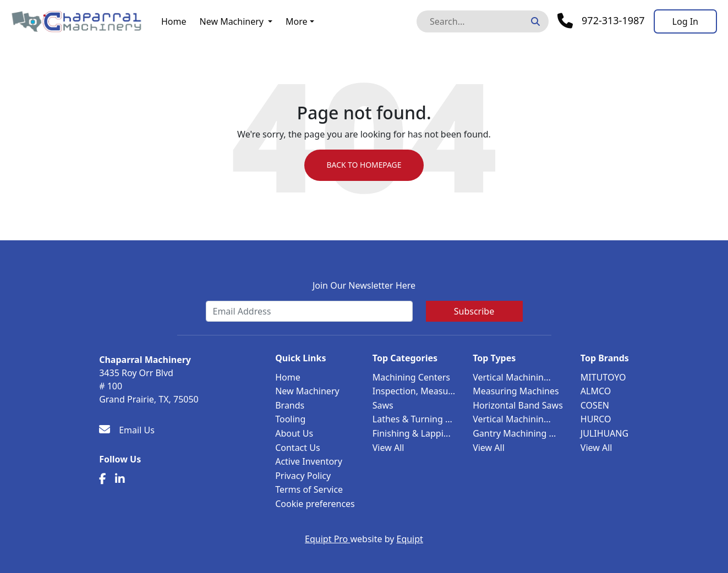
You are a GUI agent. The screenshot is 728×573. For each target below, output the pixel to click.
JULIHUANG (604, 433)
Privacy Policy (303, 476)
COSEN (595, 405)
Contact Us (297, 448)
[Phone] (601, 21)
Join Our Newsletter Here (364, 285)
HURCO (596, 419)
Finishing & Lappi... (412, 433)
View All (388, 448)
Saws (383, 405)
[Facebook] (103, 479)
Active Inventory (309, 461)
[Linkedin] (120, 479)
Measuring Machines (516, 391)
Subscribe (474, 311)
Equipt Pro (327, 539)
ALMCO (596, 391)
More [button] (297, 21)
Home (174, 21)
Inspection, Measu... (414, 391)
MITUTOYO (603, 377)
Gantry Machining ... (514, 433)
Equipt (410, 539)
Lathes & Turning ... (412, 419)
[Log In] (685, 21)
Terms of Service (309, 489)
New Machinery (232, 21)
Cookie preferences (315, 504)
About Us (294, 433)
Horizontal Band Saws (518, 405)
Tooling (290, 419)
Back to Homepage (364, 165)
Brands (290, 405)
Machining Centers (411, 377)
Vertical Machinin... (512, 377)
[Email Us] (127, 430)
